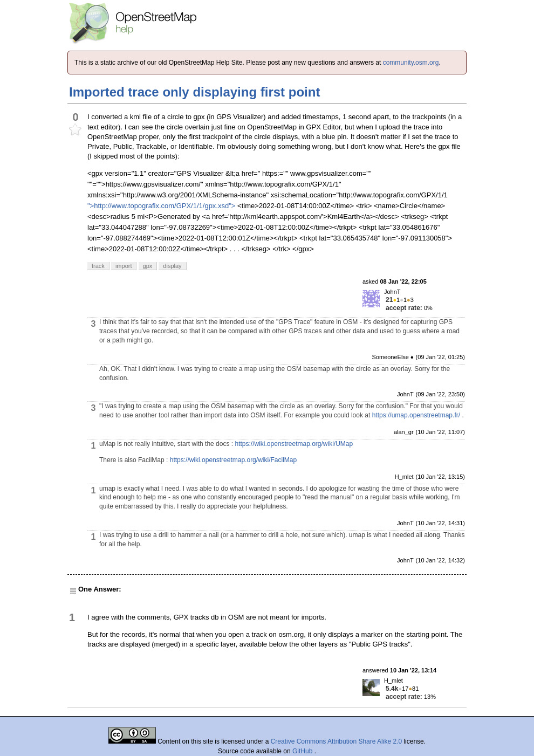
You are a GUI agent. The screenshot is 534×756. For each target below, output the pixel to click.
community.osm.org (411, 63)
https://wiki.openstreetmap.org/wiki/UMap (294, 444)
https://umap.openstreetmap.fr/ (416, 415)
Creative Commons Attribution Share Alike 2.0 (336, 741)
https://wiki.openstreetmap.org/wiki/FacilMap (233, 460)
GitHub (303, 751)
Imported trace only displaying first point (194, 92)
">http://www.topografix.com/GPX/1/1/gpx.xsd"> (161, 206)
